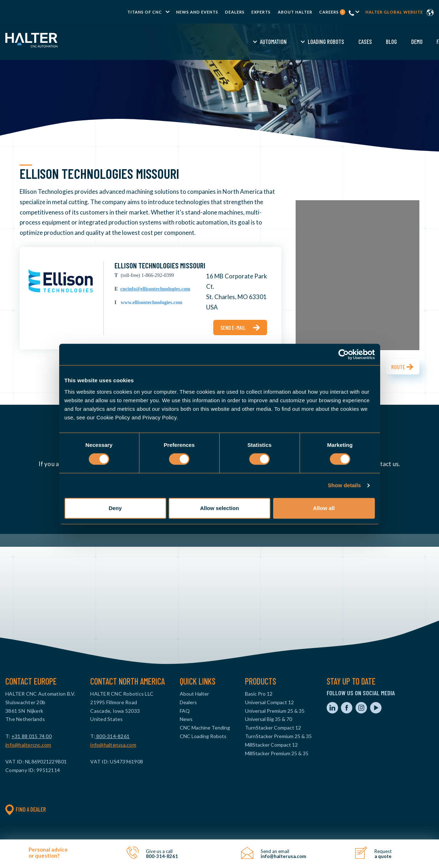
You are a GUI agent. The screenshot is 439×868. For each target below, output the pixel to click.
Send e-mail (233, 327)
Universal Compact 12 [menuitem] (269, 702)
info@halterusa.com (113, 745)
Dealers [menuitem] (235, 12)
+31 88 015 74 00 (32, 736)
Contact (399, 41)
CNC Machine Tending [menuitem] (205, 728)
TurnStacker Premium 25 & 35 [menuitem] (278, 736)
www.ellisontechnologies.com (151, 302)
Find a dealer (26, 809)
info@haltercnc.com (28, 745)
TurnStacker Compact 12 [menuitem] (273, 728)
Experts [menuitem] (261, 12)
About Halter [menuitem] (295, 12)
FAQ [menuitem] (317, 41)
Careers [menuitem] (332, 12)
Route (398, 367)
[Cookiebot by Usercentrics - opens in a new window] (344, 354)
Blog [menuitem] (268, 41)
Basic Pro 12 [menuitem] (259, 694)
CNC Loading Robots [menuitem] (203, 736)
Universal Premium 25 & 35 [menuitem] (275, 711)
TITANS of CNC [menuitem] (145, 12)
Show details (344, 485)
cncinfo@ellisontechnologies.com (155, 289)
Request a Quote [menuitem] (353, 41)
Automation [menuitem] (150, 41)
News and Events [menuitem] (197, 12)
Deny (115, 508)
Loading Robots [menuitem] (202, 41)
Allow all (324, 508)
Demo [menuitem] (293, 41)
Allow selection (219, 508)
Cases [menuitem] (241, 41)
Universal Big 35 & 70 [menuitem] (269, 719)
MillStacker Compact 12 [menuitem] (271, 745)
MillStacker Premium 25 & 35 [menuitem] (277, 753)
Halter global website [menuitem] (394, 12)
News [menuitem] (186, 719)
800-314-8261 (112, 736)
